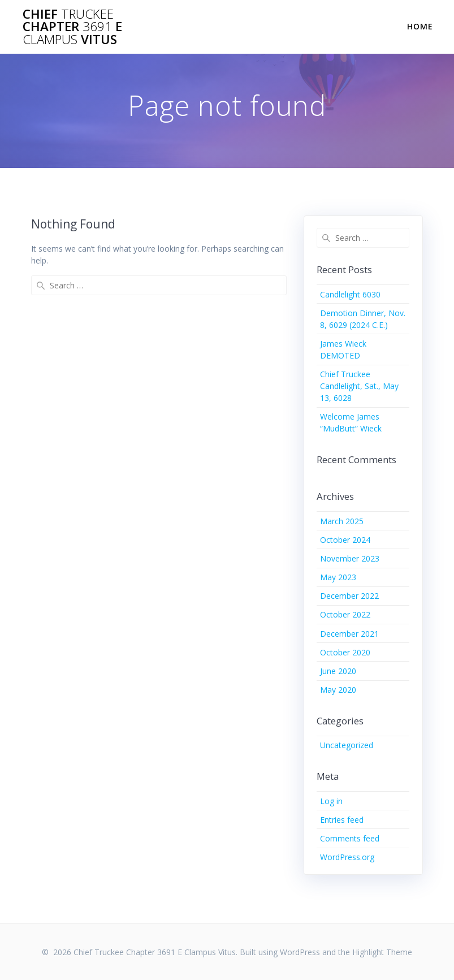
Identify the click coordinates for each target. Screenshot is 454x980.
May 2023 (338, 577)
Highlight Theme (382, 952)
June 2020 (338, 671)
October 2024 (345, 540)
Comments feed (350, 838)
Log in (331, 801)
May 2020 (338, 690)
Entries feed (342, 820)
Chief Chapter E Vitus (72, 27)
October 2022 (345, 614)
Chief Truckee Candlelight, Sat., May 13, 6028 (359, 386)
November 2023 (350, 558)
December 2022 (349, 596)
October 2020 (345, 652)
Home (420, 26)
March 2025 (342, 521)
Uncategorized (347, 745)
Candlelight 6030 (350, 294)
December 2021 (349, 634)
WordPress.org (347, 857)
